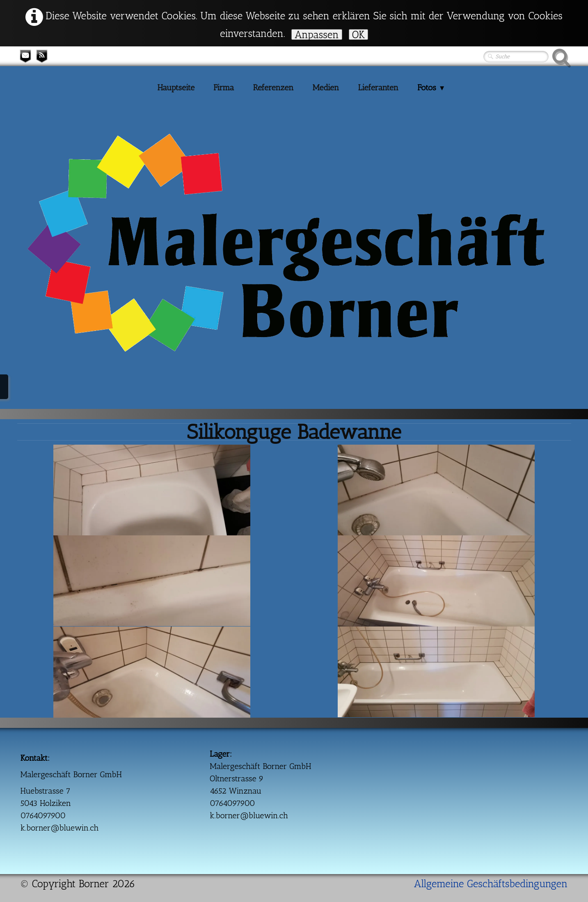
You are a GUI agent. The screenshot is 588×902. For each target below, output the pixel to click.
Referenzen (273, 87)
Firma (224, 87)
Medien (326, 87)
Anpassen (317, 34)
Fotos (431, 87)
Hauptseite (176, 87)
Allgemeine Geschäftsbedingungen (491, 884)
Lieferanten (378, 87)
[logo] (37, 172)
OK (358, 34)
